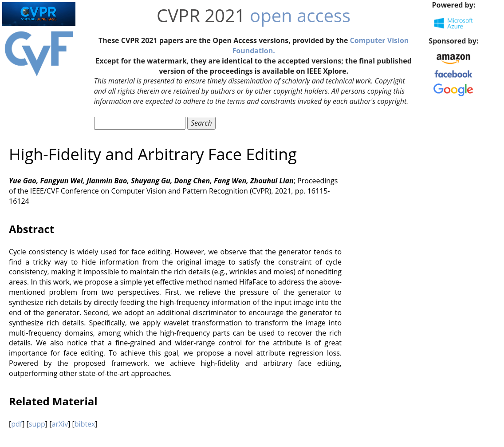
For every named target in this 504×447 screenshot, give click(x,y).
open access (300, 15)
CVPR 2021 (201, 15)
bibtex (85, 424)
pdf (17, 424)
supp (37, 424)
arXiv (60, 424)
